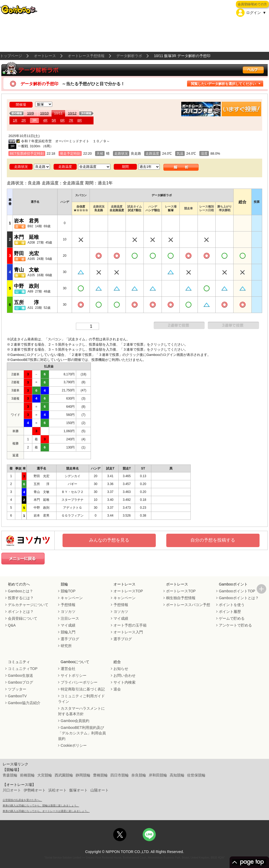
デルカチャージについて (28, 605)
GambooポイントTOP (237, 591)
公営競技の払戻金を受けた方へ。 (22, 800)
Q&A (12, 625)
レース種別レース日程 (207, 208)
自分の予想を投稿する (213, 540)
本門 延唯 (26, 237)
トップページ (11, 56)
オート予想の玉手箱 (130, 625)
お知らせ (121, 669)
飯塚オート (79, 790)
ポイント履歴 (230, 612)
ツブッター (17, 689)
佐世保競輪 (196, 775)
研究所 (66, 646)
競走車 (188, 208)
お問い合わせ (125, 675)
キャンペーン (72, 598)
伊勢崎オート (35, 790)
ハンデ (153, 206)
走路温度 (117, 206)
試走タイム (135, 206)
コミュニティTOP (23, 669)
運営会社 (68, 669)
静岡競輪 (83, 775)
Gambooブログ (20, 682)
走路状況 (99, 206)
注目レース (70, 618)
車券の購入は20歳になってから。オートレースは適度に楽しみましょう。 (46, 811)
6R (62, 120)
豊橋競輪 (100, 775)
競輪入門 (68, 632)
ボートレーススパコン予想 (188, 605)
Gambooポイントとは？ (239, 598)
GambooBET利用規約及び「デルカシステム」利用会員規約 (82, 733)
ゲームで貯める (232, 618)
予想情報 (68, 605)
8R (80, 120)
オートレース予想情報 (86, 56)
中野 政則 (26, 286)
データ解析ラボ (129, 56)
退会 (117, 689)
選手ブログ (70, 639)
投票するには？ (21, 598)
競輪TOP (68, 591)
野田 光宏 (26, 253)
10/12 (72, 113)
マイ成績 (68, 625)
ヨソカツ (68, 612)
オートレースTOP (128, 591)
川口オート (12, 790)
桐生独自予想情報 (181, 598)
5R (54, 120)
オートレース (45, 56)
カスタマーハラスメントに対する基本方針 (81, 711)
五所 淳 (26, 302)
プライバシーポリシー (79, 682)
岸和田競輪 (158, 775)
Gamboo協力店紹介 (24, 703)
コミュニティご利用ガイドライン (81, 699)
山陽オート (100, 790)
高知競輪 (177, 775)
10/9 (30, 113)
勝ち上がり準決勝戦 (224, 208)
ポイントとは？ (21, 612)
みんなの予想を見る (109, 540)
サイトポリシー (74, 675)
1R (15, 120)
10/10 (45, 113)
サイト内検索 (125, 682)
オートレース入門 (128, 632)
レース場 (171, 206)
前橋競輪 (27, 775)
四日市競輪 (120, 775)
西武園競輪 (64, 775)
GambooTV (17, 696)
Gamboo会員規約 (75, 721)
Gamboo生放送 (20, 675)
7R (71, 120)
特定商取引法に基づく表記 (83, 689)
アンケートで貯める (235, 625)
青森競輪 (10, 775)
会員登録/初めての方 (252, 4)
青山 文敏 (26, 270)
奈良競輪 (139, 775)
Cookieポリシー (74, 745)
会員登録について (23, 618)
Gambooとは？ (20, 591)
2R (24, 120)
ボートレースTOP (181, 591)
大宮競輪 (45, 775)
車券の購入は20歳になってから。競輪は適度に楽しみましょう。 (41, 806)
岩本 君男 (26, 221)
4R (45, 120)
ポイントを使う (232, 605)
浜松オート (58, 790)
